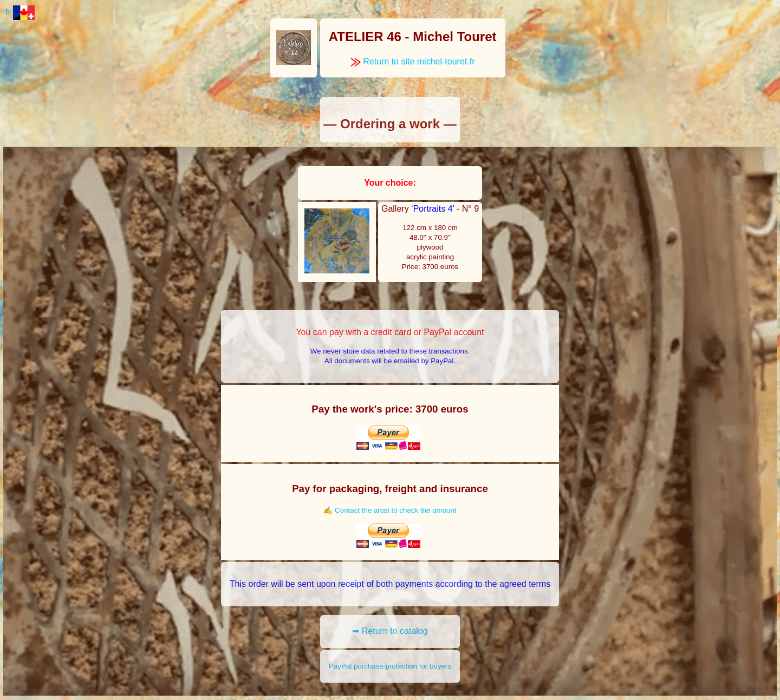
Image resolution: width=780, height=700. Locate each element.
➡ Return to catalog (390, 631)
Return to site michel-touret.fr (413, 61)
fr (20, 12)
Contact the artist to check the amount (395, 510)
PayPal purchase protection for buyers (390, 666)
